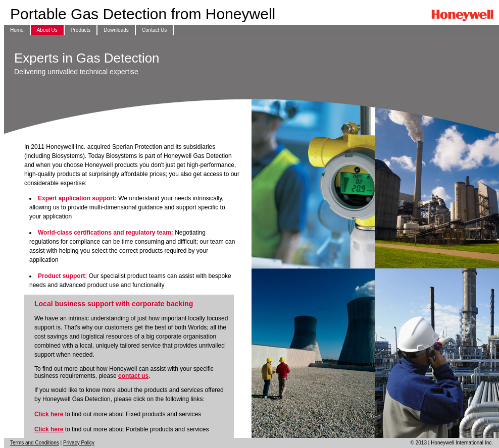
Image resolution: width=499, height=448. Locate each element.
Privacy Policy (79, 443)
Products (81, 30)
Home (17, 30)
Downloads (116, 30)
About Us (47, 30)
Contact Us (154, 30)
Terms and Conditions (35, 443)
